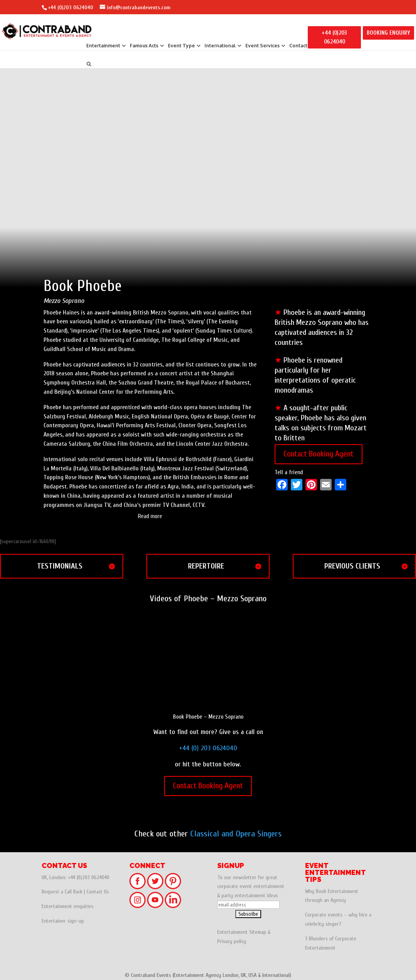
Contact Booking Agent (319, 454)
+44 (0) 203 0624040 (208, 748)
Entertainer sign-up (63, 921)
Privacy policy (232, 941)
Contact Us (98, 892)
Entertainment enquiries (68, 906)
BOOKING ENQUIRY (388, 33)
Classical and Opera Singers (236, 834)
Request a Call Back (62, 892)
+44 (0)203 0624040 (70, 8)
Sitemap (258, 932)
